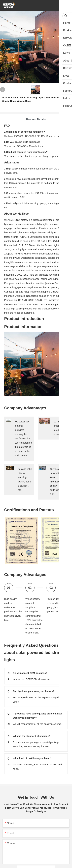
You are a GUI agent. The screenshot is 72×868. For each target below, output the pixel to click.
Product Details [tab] (36, 119)
